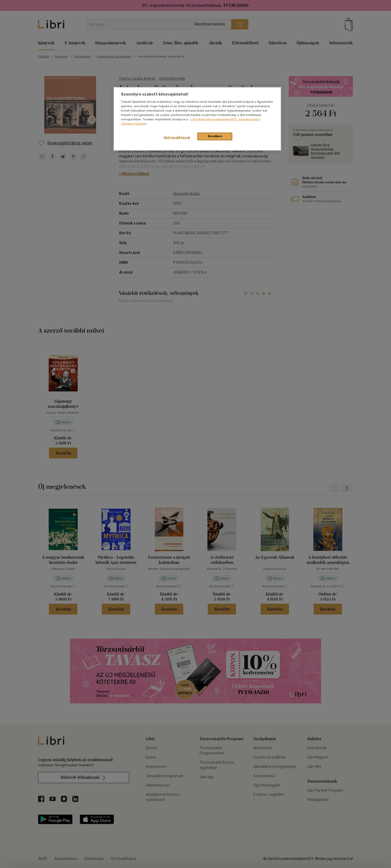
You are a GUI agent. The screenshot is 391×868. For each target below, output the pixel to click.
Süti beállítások (177, 137)
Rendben (215, 136)
